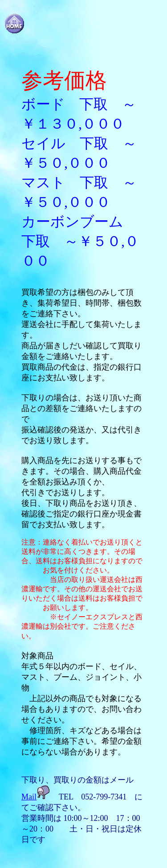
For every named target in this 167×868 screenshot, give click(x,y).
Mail (29, 797)
